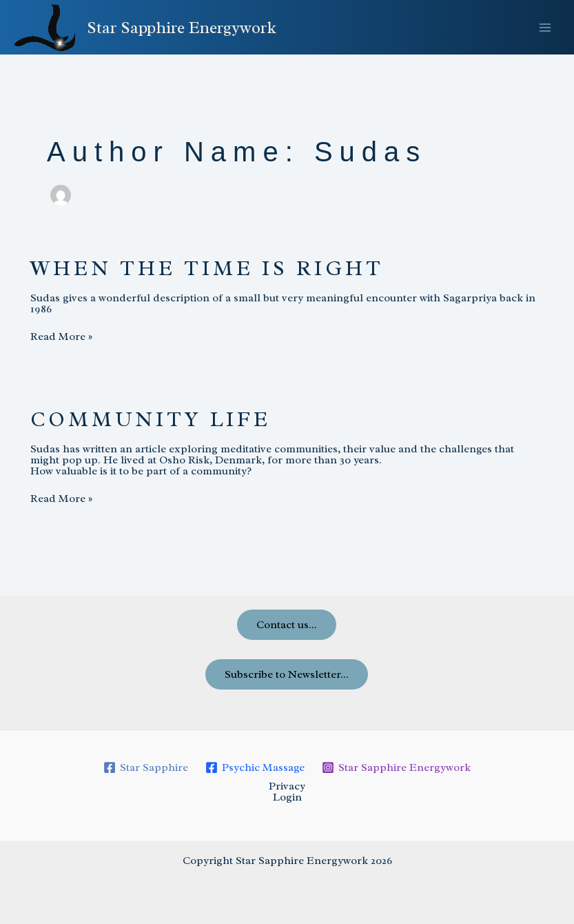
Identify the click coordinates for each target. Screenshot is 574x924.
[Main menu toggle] (545, 28)
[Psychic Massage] (255, 767)
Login (287, 797)
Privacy (287, 786)
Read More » (61, 337)
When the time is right (207, 268)
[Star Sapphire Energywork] (396, 767)
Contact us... (287, 625)
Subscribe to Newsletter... (287, 674)
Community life (151, 419)
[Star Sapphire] (146, 767)
